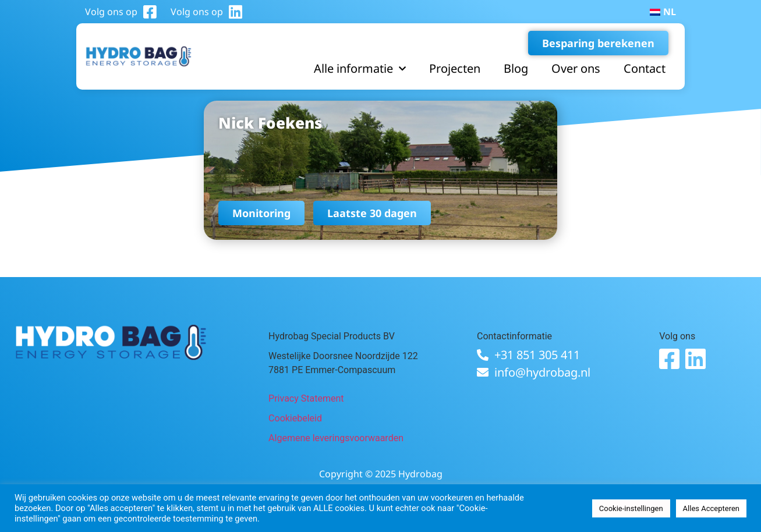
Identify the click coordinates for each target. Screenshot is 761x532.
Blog (516, 68)
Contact (645, 68)
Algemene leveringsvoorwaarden (336, 438)
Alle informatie (360, 69)
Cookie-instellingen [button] (631, 508)
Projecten (455, 68)
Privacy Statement (306, 398)
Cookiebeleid (295, 418)
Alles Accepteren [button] (711, 508)
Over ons (576, 68)
